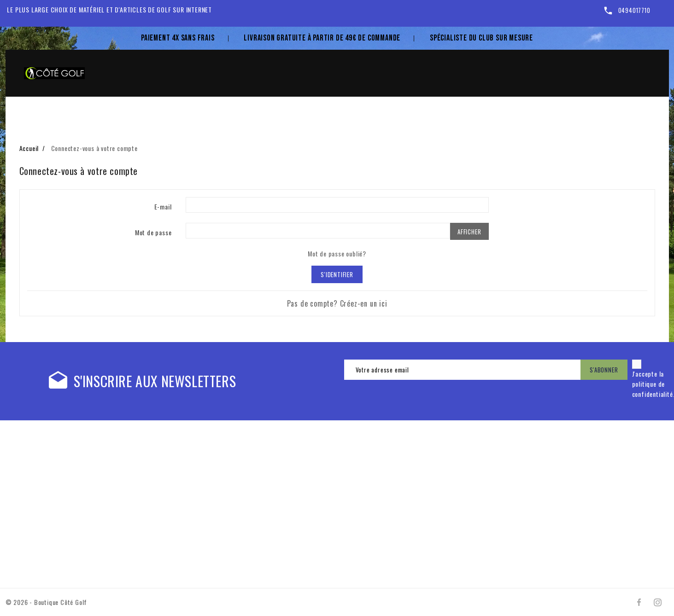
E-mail (163, 206)
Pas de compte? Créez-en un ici (337, 303)
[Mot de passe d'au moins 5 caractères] (318, 231)
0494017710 (634, 10)
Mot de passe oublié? (337, 253)
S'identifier (337, 274)
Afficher (469, 232)
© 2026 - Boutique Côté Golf (47, 602)
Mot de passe (153, 232)
